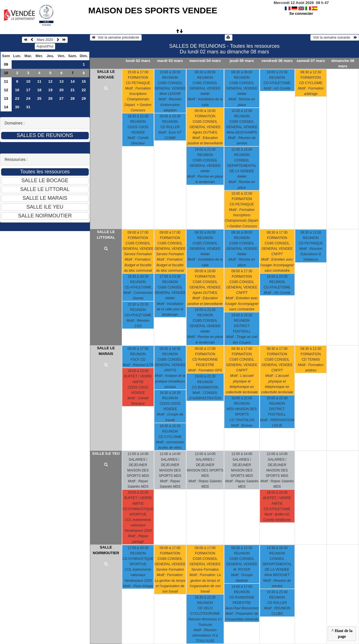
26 (50, 98)
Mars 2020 (45, 40)
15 (84, 81)
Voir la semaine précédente (116, 38)
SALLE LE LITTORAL (106, 235)
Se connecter (301, 13)
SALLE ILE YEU (106, 453)
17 (28, 90)
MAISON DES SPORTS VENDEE (153, 10)
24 (28, 98)
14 (73, 81)
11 (6, 81)
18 (39, 90)
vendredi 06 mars (277, 61)
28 (73, 98)
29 (84, 98)
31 (28, 107)
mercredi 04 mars (205, 61)
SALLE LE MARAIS (106, 351)
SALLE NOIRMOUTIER (106, 550)
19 (50, 90)
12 (50, 81)
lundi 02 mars (138, 61)
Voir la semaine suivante (335, 38)
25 (39, 98)
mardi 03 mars (170, 61)
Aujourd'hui (45, 46)
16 (17, 90)
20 (62, 90)
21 (73, 90)
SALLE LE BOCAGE (106, 74)
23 (17, 98)
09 (6, 64)
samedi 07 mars (311, 61)
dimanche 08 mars (343, 63)
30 (17, 107)
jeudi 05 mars (242, 61)
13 (62, 81)
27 (62, 98)
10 (6, 73)
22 (84, 90)
